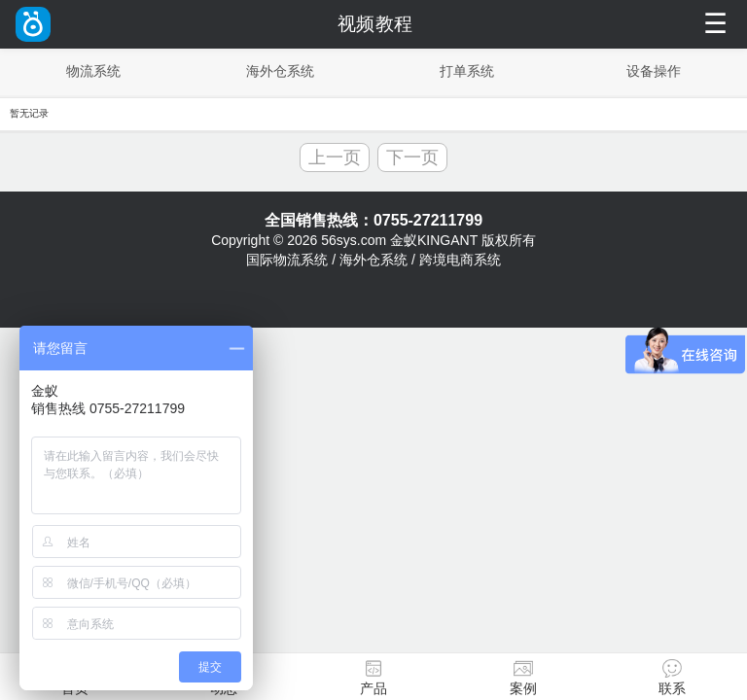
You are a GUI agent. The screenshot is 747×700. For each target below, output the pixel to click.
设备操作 (654, 71)
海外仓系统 (280, 71)
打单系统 (467, 71)
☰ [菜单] (715, 24)
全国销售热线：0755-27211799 (373, 220)
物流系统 (93, 71)
